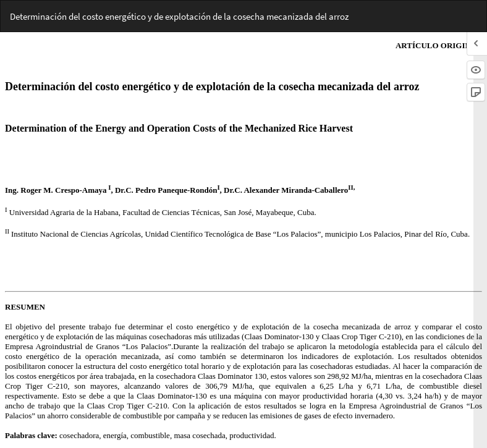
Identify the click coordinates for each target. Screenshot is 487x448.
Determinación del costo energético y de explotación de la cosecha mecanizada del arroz (179, 16)
